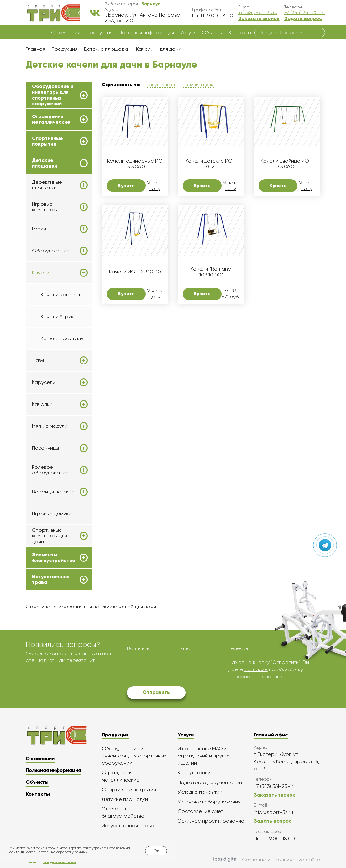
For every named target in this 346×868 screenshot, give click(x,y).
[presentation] (175, 671)
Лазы (38, 360)
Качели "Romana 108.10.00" (211, 272)
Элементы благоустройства (54, 558)
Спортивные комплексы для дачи (50, 536)
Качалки (42, 404)
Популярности (162, 85)
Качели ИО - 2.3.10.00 (135, 272)
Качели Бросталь (62, 338)
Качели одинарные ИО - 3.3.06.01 (135, 164)
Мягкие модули (50, 426)
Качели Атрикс (58, 316)
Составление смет (200, 811)
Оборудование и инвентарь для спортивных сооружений (53, 95)
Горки (39, 229)
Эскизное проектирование (211, 821)
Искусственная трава (51, 580)
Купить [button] (126, 186)
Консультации (194, 773)
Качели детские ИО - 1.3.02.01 (211, 164)
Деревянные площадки (47, 185)
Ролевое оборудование (50, 470)
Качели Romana (60, 294)
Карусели (44, 382)
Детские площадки (45, 163)
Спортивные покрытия (47, 141)
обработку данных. (72, 852)
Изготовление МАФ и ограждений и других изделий (203, 756)
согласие (256, 669)
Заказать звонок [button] (259, 18)
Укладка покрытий (200, 792)
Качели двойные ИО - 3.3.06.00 (287, 164)
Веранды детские (53, 492)
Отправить (156, 692)
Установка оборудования (209, 802)
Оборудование (51, 251)
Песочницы (45, 448)
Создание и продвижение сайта (267, 860)
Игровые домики (52, 514)
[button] (151, 4)
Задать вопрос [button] (303, 18)
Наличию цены (198, 85)
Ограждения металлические (51, 119)
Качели (41, 273)
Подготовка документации (210, 782)
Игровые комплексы (45, 207)
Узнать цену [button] (155, 186)
